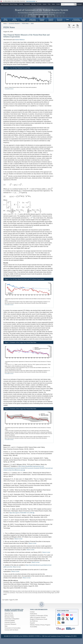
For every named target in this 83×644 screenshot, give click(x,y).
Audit (46, 619)
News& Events (14, 20)
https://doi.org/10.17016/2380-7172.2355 (21, 513)
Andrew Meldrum (20, 40)
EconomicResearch (60, 20)
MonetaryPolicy (23, 20)
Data (67, 19)
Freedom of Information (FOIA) (39, 616)
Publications (27, 4)
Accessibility (34, 627)
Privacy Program (45, 625)
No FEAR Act (34, 621)
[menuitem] (5, 20)
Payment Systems (10, 622)
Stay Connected (5, 4)
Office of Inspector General (38, 617)
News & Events (9, 615)
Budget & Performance (37, 619)
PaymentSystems (51, 20)
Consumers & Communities (76, 20)
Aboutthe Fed (5, 20)
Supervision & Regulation (12, 619)
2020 (32, 23)
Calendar (21, 4)
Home (5, 23)
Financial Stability (10, 621)
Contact (58, 4)
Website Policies (35, 625)
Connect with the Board (11, 630)
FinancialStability (42, 20)
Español (32, 623)
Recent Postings (14, 4)
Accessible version (9, 89)
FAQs (49, 4)
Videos (53, 4)
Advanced (79, 4)
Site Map (33, 4)
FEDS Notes (25, 23)
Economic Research (14, 23)
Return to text (18, 539)
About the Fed (9, 613)
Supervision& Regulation (33, 20)
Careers (45, 4)
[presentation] (7, 176)
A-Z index (39, 4)
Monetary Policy (9, 617)
